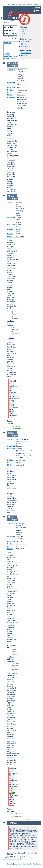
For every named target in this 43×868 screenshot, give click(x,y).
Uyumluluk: (12, 97)
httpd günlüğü (26, 41)
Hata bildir (24, 47)
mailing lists (18, 849)
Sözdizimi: (11, 83)
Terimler (29, 4)
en (15, 37)
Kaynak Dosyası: (10, 59)
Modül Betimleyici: (11, 56)
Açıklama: (8, 43)
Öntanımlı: (11, 87)
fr (13, 39)
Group (22, 31)
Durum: (7, 54)
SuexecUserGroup (19, 429)
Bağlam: (10, 90)
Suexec (23, 33)
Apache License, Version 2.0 (13, 859)
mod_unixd (21, 95)
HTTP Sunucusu (16, 21)
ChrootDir (23, 29)
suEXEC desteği (26, 53)
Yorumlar (24, 55)
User (22, 35)
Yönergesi (13, 66)
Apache (6, 21)
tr (16, 39)
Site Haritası (37, 4)
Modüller (10, 4)
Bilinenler (24, 44)
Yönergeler (18, 4)
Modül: (10, 95)
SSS (24, 4)
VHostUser (16, 426)
